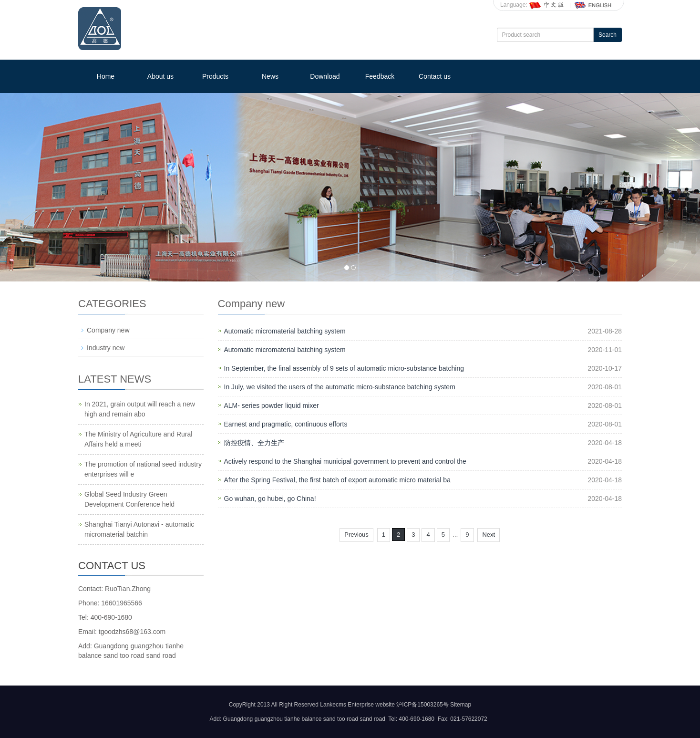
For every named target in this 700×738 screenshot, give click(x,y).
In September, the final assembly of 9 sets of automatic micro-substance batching (344, 368)
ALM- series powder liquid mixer (272, 405)
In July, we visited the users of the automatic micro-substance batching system (340, 387)
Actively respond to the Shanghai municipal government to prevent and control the (345, 461)
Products (215, 76)
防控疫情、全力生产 (254, 443)
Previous (356, 535)
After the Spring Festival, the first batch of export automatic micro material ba (337, 480)
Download (325, 76)
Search (607, 35)
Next (489, 535)
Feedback (380, 76)
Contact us (435, 76)
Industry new (106, 348)
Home (106, 76)
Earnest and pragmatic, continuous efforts (286, 424)
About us (160, 76)
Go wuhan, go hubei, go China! (270, 499)
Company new (108, 330)
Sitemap (461, 705)
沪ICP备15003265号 (422, 705)
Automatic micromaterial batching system (285, 331)
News (270, 76)
